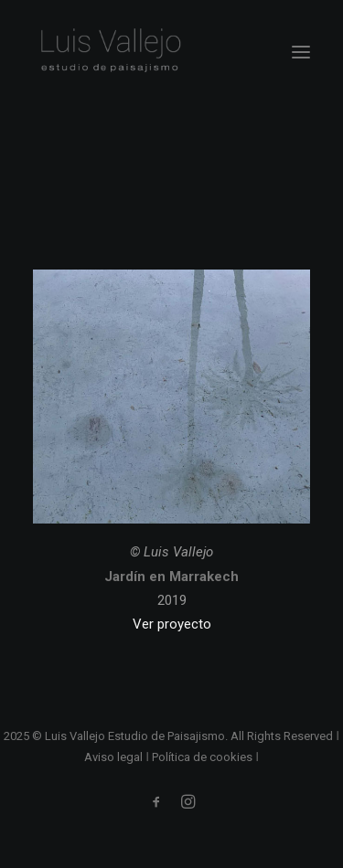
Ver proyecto (172, 624)
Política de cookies (202, 757)
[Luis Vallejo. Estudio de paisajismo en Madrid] (109, 52)
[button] (301, 52)
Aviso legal (113, 757)
